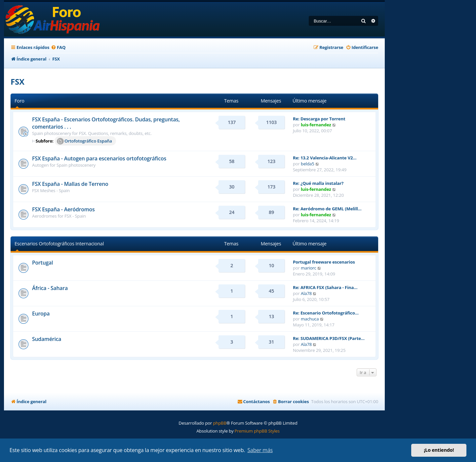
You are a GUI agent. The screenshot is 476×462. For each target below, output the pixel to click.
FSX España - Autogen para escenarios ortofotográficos (99, 158)
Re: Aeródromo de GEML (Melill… (327, 209)
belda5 (308, 164)
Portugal (42, 263)
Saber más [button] (260, 450)
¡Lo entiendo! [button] (439, 450)
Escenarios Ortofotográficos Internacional (59, 244)
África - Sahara (50, 288)
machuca (310, 319)
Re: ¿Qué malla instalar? (318, 183)
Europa (41, 314)
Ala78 (306, 293)
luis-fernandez (316, 125)
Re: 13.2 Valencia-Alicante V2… (325, 158)
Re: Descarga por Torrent (319, 119)
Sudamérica (47, 339)
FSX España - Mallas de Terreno (70, 184)
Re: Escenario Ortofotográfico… (326, 313)
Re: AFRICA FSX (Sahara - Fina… (325, 287)
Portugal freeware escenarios (324, 262)
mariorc (309, 268)
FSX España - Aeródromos (63, 209)
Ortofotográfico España (84, 141)
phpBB (219, 423)
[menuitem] (58, 47)
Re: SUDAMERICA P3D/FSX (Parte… (329, 338)
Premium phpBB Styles (257, 431)
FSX (18, 82)
